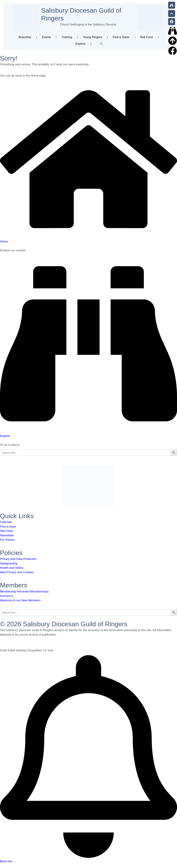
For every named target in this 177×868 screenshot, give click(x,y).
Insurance (6, 596)
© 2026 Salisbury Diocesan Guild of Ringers (64, 624)
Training (67, 37)
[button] (101, 44)
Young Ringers (92, 37)
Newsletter (7, 535)
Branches (25, 37)
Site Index (7, 531)
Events (46, 37)
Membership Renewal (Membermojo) (24, 592)
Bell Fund (147, 37)
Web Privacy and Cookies (17, 572)
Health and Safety (12, 568)
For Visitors (7, 540)
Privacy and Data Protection (18, 559)
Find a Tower (121, 37)
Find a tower (8, 527)
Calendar (6, 522)
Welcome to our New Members (20, 600)
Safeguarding (9, 563)
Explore (81, 44)
